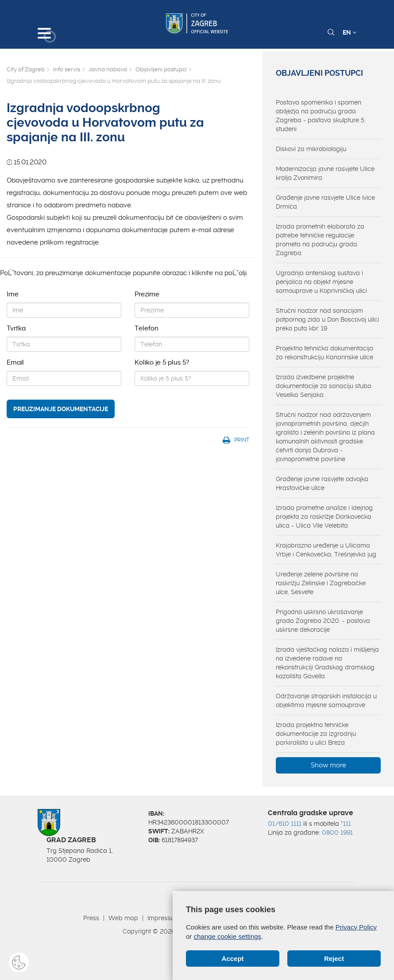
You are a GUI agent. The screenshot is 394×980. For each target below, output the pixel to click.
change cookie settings (228, 936)
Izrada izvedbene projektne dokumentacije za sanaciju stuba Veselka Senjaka (324, 386)
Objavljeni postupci (161, 69)
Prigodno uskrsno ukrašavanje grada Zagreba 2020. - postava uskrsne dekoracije (323, 621)
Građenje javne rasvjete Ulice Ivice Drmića (325, 202)
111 (347, 824)
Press (91, 918)
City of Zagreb (26, 69)
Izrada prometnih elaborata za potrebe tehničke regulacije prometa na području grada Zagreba (320, 240)
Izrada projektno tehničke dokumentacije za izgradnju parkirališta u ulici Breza (316, 734)
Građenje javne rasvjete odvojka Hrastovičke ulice (322, 483)
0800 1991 (337, 832)
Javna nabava (108, 69)
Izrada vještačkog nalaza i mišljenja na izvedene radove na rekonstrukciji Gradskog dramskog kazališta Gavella (327, 663)
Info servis (67, 69)
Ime (13, 294)
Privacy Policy (356, 927)
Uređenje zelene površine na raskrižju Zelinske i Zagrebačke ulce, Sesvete (321, 583)
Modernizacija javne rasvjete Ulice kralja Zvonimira (325, 173)
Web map (123, 918)
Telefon (147, 328)
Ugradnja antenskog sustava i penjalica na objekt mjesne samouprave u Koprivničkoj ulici (321, 282)
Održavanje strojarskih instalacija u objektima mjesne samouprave (326, 700)
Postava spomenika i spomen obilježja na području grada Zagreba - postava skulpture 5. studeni (321, 116)
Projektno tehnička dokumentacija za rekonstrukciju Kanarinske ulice (324, 353)
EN (350, 32)
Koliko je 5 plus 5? (162, 362)
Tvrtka (16, 328)
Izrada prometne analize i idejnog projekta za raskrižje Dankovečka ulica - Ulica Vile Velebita (324, 517)
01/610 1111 (285, 824)
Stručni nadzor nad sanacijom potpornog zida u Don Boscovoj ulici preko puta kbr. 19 (327, 319)
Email (15, 362)
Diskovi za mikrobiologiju (311, 149)
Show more (328, 765)
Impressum (164, 918)
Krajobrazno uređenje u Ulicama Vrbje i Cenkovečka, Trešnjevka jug (326, 550)
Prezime (147, 294)
